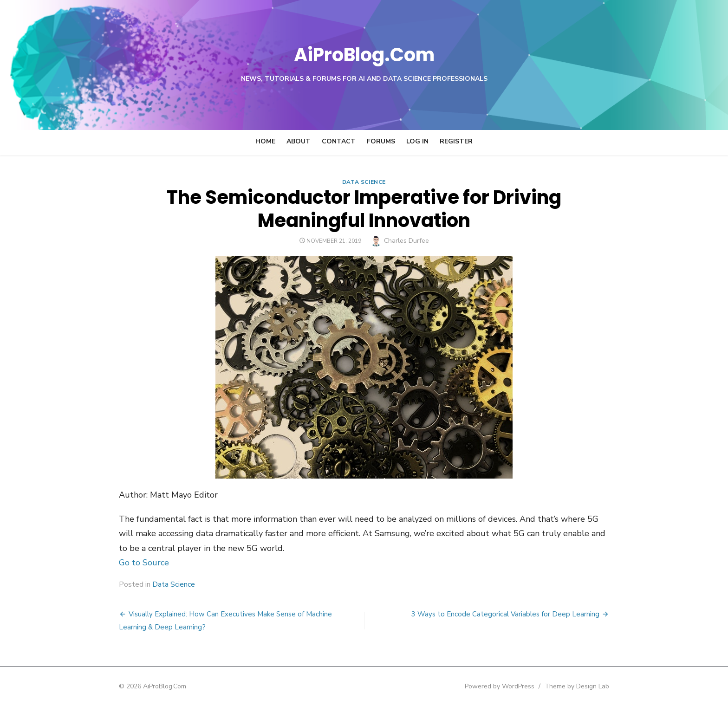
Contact (339, 141)
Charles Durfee (406, 241)
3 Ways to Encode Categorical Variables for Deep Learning (530, 614)
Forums (381, 141)
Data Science (364, 182)
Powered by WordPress (524, 686)
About (299, 141)
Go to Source (120, 563)
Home (265, 141)
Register (456, 141)
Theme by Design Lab (601, 686)
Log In (417, 141)
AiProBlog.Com (364, 54)
